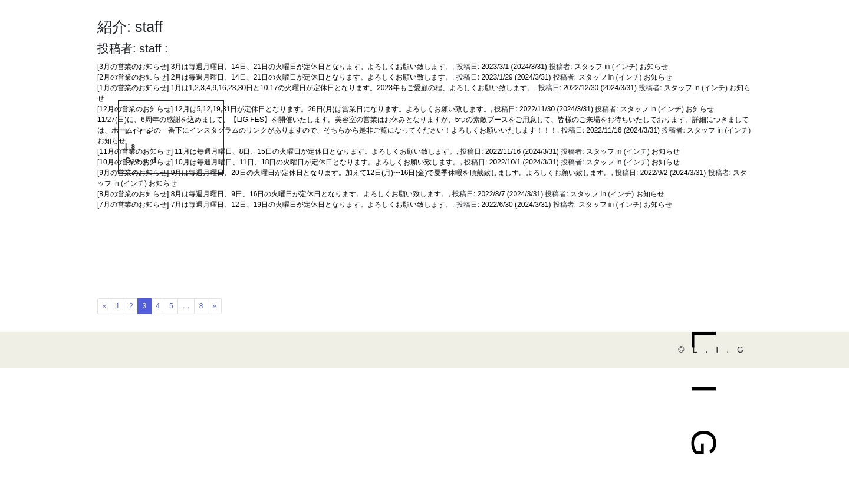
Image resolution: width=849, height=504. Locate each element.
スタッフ (701, 130)
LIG (704, 411)
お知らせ (700, 109)
